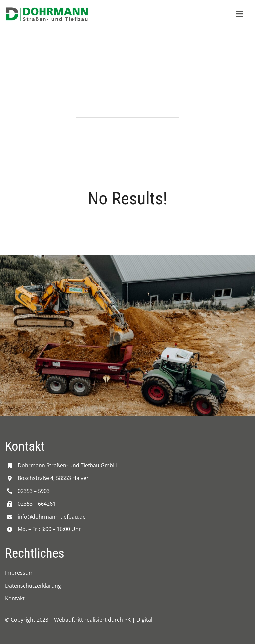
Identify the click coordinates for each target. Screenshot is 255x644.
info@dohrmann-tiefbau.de (52, 517)
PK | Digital (138, 620)
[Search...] (127, 109)
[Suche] (85, 109)
